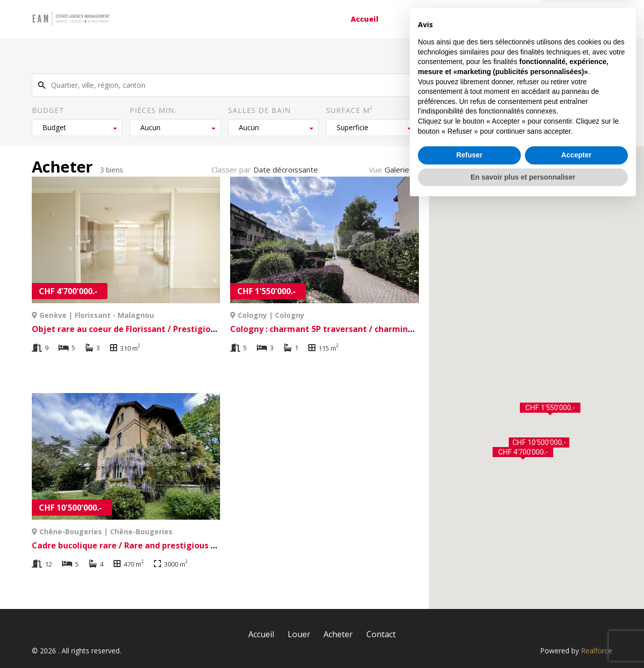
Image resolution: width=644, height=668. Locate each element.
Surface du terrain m (472, 110)
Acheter (484, 19)
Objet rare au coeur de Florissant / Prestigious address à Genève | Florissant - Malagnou (211, 329)
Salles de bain (259, 110)
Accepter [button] (576, 619)
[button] (523, 453)
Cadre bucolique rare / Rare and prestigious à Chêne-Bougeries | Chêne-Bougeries (199, 545)
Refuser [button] (469, 619)
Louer (424, 19)
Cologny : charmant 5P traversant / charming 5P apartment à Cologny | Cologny (393, 329)
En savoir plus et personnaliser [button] (523, 640)
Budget (48, 110)
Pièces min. (153, 110)
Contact (550, 19)
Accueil (365, 19)
